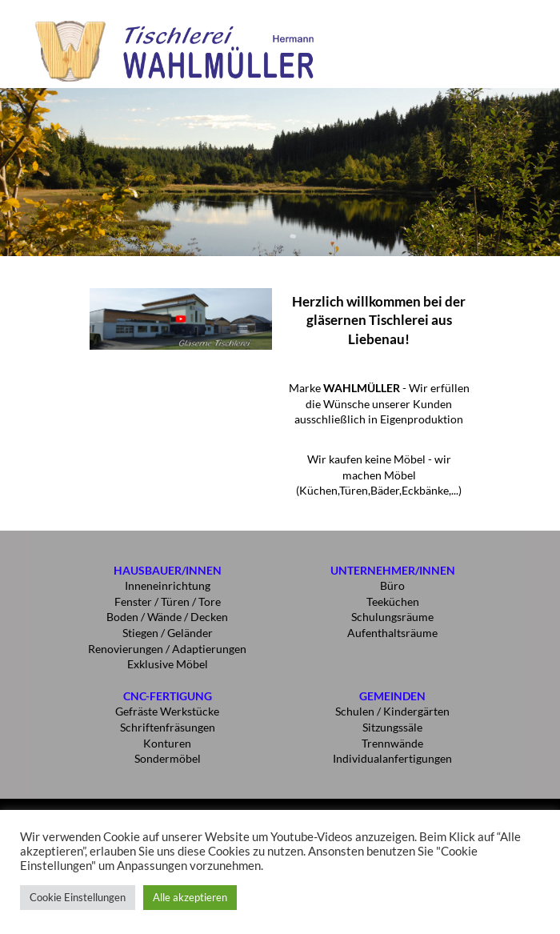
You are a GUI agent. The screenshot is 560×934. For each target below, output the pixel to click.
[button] (523, 26)
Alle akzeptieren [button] (190, 897)
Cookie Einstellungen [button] (78, 897)
